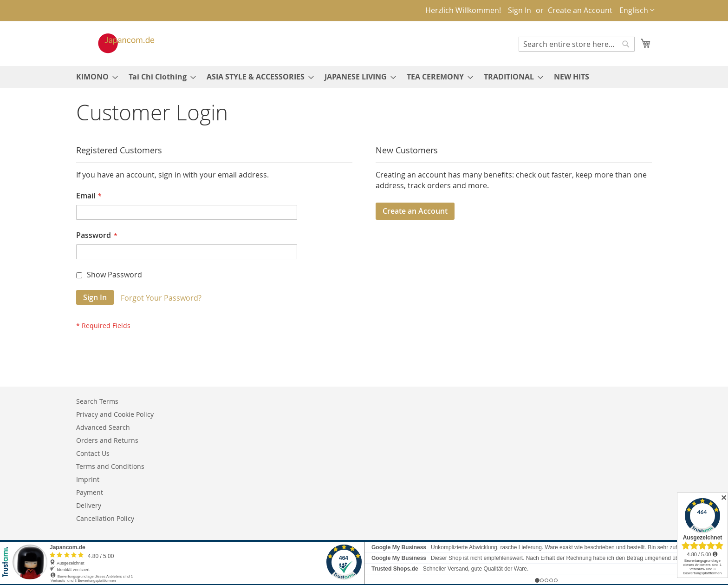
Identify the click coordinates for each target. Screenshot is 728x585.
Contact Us (93, 453)
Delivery (89, 505)
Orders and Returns (107, 440)
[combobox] (577, 44)
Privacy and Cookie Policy (115, 414)
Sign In (520, 10)
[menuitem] (94, 77)
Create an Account (580, 10)
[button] (637, 10)
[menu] (364, 77)
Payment (90, 492)
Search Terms (97, 401)
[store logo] (117, 43)
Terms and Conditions (110, 466)
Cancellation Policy (105, 518)
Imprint (88, 479)
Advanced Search (103, 427)
